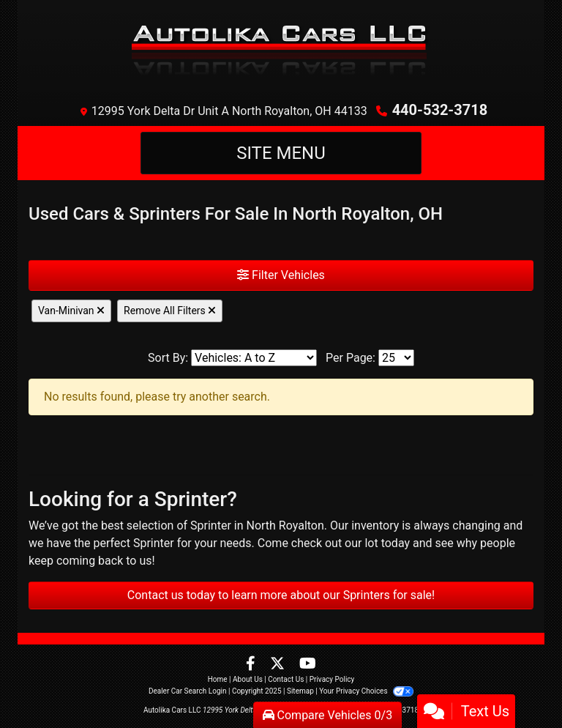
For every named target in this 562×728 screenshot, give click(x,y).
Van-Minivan (71, 311)
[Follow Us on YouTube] (308, 665)
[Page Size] (396, 358)
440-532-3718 (440, 110)
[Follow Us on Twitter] (279, 665)
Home (218, 679)
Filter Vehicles (281, 275)
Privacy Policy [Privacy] (332, 679)
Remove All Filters (170, 311)
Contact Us (286, 679)
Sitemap (300, 691)
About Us (248, 679)
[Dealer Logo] (281, 48)
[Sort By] (254, 358)
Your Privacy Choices (366, 691)
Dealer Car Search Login (188, 691)
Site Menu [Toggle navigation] (281, 153)
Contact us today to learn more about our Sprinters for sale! (281, 595)
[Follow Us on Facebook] (252, 665)
